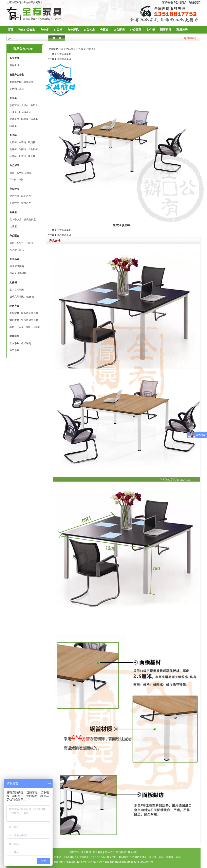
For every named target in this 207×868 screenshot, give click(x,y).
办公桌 (44, 30)
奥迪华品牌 (16, 82)
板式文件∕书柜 (17, 297)
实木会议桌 (16, 220)
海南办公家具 (173, 857)
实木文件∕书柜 (17, 290)
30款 (21, 180)
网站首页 (71, 49)
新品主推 (14, 65)
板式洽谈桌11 (64, 54)
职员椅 (32, 142)
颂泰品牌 (29, 82)
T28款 (13, 180)
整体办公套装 (27, 30)
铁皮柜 (30, 297)
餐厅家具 (14, 313)
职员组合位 (25, 112)
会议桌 (104, 30)
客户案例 (168, 2)
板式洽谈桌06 (64, 59)
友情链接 (121, 852)
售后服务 (98, 852)
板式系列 (26, 343)
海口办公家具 (156, 857)
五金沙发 (14, 203)
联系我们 (195, 2)
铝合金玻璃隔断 (18, 273)
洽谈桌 (34, 119)
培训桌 (13, 126)
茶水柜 (13, 250)
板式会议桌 (30, 220)
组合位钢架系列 (30, 320)
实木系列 (14, 343)
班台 (12, 327)
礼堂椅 (22, 156)
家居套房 (182, 30)
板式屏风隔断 (17, 266)
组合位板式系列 (30, 313)
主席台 (29, 243)
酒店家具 (166, 30)
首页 (10, 30)
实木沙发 (26, 203)
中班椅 (22, 142)
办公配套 (119, 30)
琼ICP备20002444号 (142, 862)
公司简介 (181, 2)
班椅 (28, 327)
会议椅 (13, 149)
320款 (20, 173)
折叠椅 (13, 156)
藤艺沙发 (26, 196)
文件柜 (151, 30)
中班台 (34, 105)
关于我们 (86, 852)
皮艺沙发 (14, 196)
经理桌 (13, 112)
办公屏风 (73, 30)
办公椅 (58, 30)
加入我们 (109, 852)
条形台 (20, 243)
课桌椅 (32, 156)
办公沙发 (89, 30)
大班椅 (13, 142)
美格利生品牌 (17, 89)
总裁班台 (14, 105)
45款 (12, 173)
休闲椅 (22, 149)
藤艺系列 (14, 350)
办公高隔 (136, 30)
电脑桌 (25, 119)
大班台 (25, 105)
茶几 (21, 250)
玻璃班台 (14, 119)
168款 (28, 173)
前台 (12, 243)
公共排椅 (33, 149)
